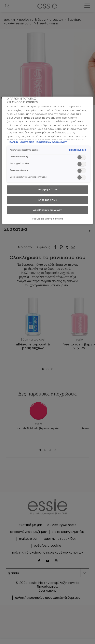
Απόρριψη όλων (47, 189)
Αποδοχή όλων (48, 200)
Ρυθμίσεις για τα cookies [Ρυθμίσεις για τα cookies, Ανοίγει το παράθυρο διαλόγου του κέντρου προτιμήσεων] (47, 219)
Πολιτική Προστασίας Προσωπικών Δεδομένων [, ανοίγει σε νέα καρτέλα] (37, 142)
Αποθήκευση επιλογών (47, 210)
